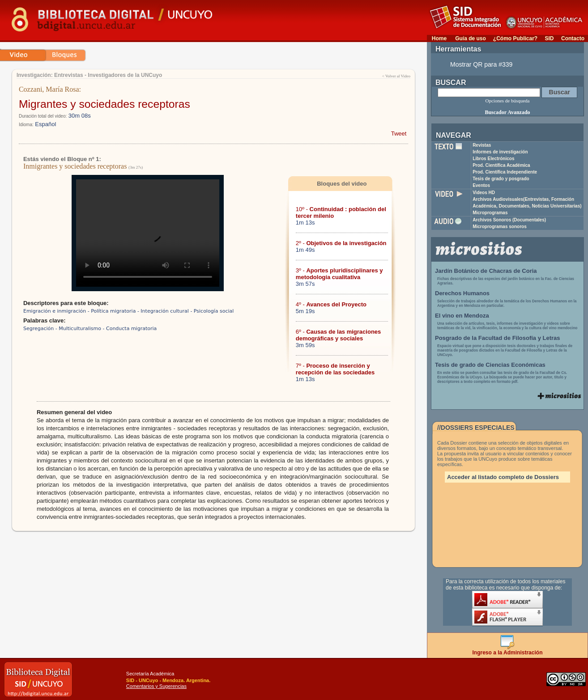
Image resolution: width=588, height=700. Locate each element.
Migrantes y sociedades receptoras (104, 104)
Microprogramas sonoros (500, 227)
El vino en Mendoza (462, 316)
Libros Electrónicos (493, 159)
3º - (339, 274)
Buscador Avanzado (507, 112)
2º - (341, 243)
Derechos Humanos (462, 293)
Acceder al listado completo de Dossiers (503, 477)
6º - (338, 335)
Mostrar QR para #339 (481, 64)
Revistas (482, 145)
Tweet (399, 134)
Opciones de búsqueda (508, 101)
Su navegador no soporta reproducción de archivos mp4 (148, 233)
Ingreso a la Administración (508, 650)
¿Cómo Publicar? (515, 38)
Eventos (481, 185)
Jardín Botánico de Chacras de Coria (486, 271)
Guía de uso (471, 38)
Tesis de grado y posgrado (501, 179)
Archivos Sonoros (509, 220)
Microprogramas (490, 213)
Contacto (573, 38)
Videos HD (484, 193)
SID (549, 38)
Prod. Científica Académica (501, 165)
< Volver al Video (396, 76)
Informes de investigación (500, 152)
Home (439, 38)
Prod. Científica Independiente (505, 172)
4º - (331, 304)
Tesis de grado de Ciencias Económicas (490, 365)
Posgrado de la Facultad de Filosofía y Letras (498, 338)
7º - (335, 369)
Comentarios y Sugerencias (156, 686)
